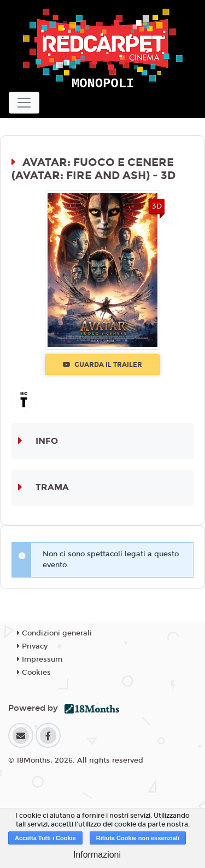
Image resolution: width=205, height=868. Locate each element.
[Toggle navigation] (24, 103)
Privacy (32, 646)
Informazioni (97, 855)
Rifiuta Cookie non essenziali (138, 838)
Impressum (40, 659)
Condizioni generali (54, 633)
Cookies (34, 673)
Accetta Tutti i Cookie (45, 838)
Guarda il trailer (102, 365)
